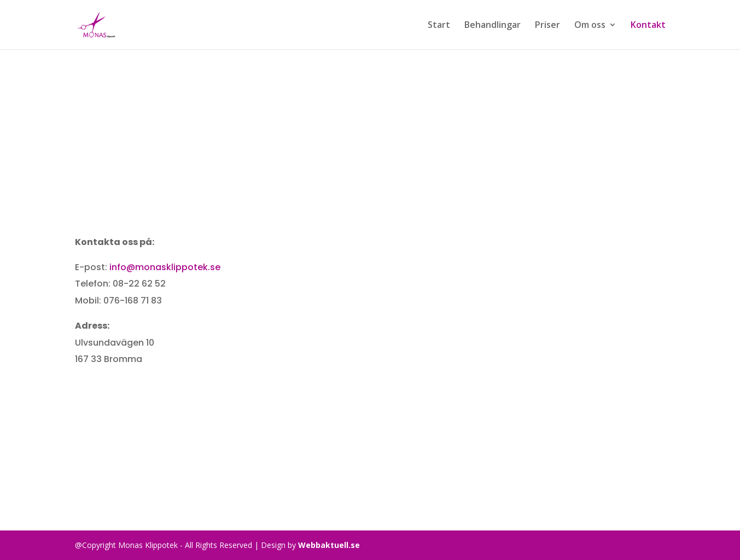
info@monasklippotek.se (165, 267)
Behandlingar (493, 26)
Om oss (590, 26)
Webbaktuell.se (329, 545)
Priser (547, 26)
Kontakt (648, 26)
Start (439, 26)
